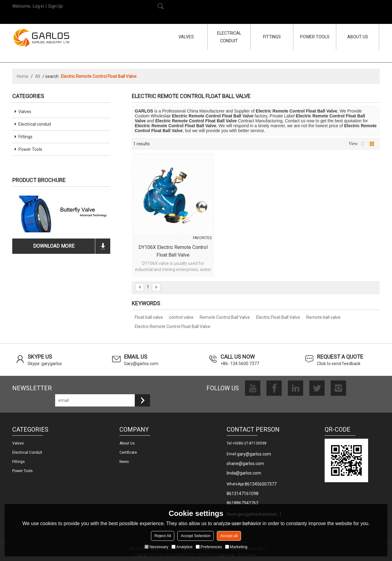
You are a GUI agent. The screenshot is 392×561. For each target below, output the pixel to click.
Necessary (156, 547)
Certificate (128, 452)
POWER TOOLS (315, 37)
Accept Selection (196, 536)
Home (23, 76)
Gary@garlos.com (141, 364)
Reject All (163, 536)
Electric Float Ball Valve (278, 317)
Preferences (209, 547)
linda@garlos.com (244, 473)
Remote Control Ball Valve (225, 317)
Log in (38, 6)
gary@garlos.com (254, 454)
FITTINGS (272, 37)
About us (127, 443)
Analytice (182, 547)
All (38, 76)
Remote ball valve (323, 317)
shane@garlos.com (245, 464)
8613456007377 (261, 484)
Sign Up (55, 6)
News (124, 462)
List (363, 144)
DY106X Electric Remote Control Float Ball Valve (173, 251)
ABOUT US (358, 37)
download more (54, 246)
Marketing (236, 547)
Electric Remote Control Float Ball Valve (173, 326)
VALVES (186, 37)
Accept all (229, 536)
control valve (181, 317)
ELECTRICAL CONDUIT (229, 37)
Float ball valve (149, 317)
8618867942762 (243, 503)
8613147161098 (243, 494)
